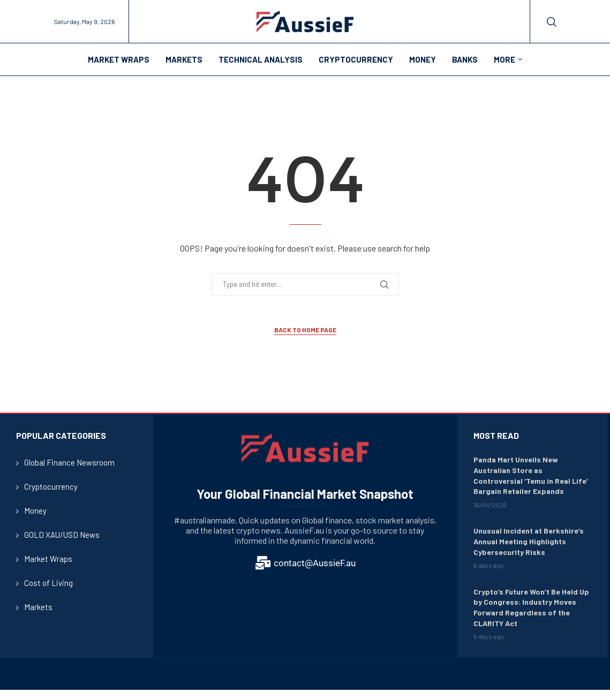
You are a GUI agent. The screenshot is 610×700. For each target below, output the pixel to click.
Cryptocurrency (356, 59)
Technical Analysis (261, 59)
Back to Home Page (305, 330)
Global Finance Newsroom (69, 462)
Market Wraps (119, 59)
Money (423, 59)
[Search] (552, 22)
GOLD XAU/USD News (62, 535)
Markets (184, 59)
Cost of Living (48, 583)
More (504, 59)
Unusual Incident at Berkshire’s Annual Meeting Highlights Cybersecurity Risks (529, 541)
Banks (465, 59)
